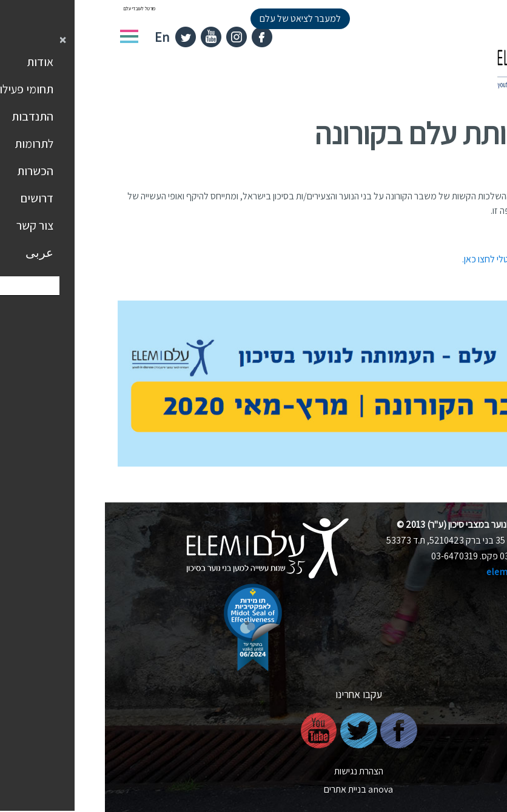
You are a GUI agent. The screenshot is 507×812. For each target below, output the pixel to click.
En (57, 37)
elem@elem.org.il (419, 572)
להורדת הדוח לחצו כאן (455, 235)
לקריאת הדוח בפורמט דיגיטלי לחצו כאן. (426, 259)
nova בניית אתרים (253, 789)
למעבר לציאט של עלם (195, 18)
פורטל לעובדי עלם (35, 8)
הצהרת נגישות (254, 771)
